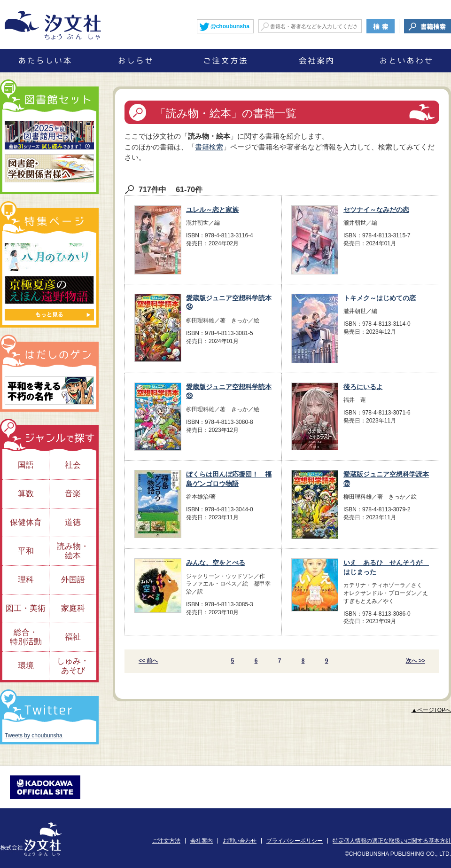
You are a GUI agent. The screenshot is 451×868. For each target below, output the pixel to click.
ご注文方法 (166, 841)
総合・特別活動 (26, 637)
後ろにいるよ (363, 387)
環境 (26, 666)
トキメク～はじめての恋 (380, 298)
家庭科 (73, 608)
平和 (26, 551)
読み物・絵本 (73, 551)
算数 (26, 494)
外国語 (73, 580)
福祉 (73, 637)
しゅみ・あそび (73, 666)
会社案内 (202, 841)
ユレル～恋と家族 (212, 210)
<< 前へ (148, 661)
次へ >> (416, 661)
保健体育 (26, 522)
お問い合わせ (240, 841)
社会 (73, 465)
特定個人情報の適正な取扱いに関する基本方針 (392, 841)
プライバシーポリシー (295, 841)
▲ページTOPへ (431, 710)
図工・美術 (26, 608)
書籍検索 (209, 147)
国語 (26, 465)
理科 (26, 580)
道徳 (73, 522)
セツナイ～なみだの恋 (376, 210)
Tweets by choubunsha (34, 735)
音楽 (73, 494)
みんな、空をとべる (216, 563)
